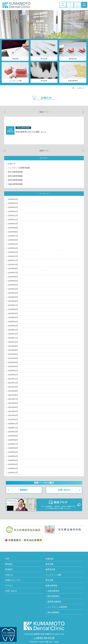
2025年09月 (13, 228)
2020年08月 (13, 440)
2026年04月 (13, 199)
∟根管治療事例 (52, 596)
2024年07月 (13, 273)
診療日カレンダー (63, 5)
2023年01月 (13, 330)
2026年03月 (13, 203)
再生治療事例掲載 (15, 172)
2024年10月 (13, 264)
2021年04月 (13, 407)
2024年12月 (13, 256)
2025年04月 (13, 244)
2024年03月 (13, 285)
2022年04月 (13, 362)
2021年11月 (13, 383)
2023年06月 (13, 309)
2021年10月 (13, 387)
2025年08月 (13, 232)
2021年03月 (13, 411)
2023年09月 (13, 297)
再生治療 (49, 580)
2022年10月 (13, 342)
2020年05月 (13, 452)
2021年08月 (13, 395)
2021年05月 (13, 403)
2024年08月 (13, 268)
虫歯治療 (49, 559)
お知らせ (81, 88)
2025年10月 (13, 224)
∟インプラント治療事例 (56, 607)
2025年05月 (13, 240)
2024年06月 (13, 277)
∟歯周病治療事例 (53, 602)
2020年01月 (13, 468)
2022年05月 (13, 358)
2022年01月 (13, 375)
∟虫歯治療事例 (52, 591)
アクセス (70, 5)
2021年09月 (13, 391)
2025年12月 (13, 215)
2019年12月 (13, 473)
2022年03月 (13, 366)
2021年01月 (13, 419)
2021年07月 (13, 399)
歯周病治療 (50, 569)
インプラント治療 (53, 575)
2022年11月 (13, 338)
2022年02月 (13, 370)
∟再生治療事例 (52, 612)
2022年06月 (13, 354)
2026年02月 (13, 207)
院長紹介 (9, 569)
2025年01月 (13, 252)
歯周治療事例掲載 (15, 180)
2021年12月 (13, 379)
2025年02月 (13, 248)
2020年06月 (13, 448)
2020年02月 (13, 464)
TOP (7, 559)
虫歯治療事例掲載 (15, 184)
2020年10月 (13, 432)
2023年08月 (13, 301)
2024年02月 (13, 289)
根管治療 (49, 564)
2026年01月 (13, 211)
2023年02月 (13, 326)
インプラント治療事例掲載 (19, 168)
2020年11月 (13, 428)
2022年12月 (13, 334)
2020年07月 (13, 444)
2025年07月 (13, 236)
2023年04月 (13, 317)
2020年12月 (13, 424)
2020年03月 (13, 460)
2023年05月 (13, 313)
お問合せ (77, 5)
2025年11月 (13, 219)
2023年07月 (13, 305)
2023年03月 (13, 322)
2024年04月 (13, 281)
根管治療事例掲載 (15, 176)
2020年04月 (13, 456)
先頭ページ (44, 112)
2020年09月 (13, 436)
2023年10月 (13, 293)
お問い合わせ (64, 490)
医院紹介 (24, 490)
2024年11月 (13, 260)
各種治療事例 (51, 586)
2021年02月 (13, 415)
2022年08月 (13, 350)
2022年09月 (13, 346)
